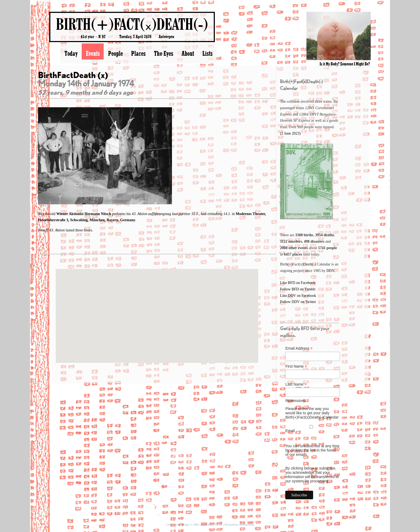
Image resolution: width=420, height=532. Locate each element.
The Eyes (163, 53)
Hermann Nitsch (98, 214)
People (115, 53)
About (188, 53)
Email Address (299, 348)
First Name (296, 366)
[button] (157, 311)
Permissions (295, 401)
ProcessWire (247, 524)
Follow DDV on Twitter (298, 302)
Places (138, 53)
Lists (207, 53)
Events (93, 53)
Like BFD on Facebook (298, 283)
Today (71, 53)
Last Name (296, 384)
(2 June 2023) (290, 133)
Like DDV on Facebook (298, 296)
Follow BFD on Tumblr (298, 289)
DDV (330, 271)
